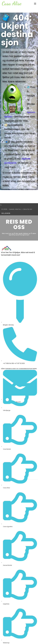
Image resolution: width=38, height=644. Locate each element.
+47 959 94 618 (8, 363)
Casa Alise (12, 3)
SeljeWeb (6, 213)
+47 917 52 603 (19, 363)
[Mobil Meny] (35, 4)
